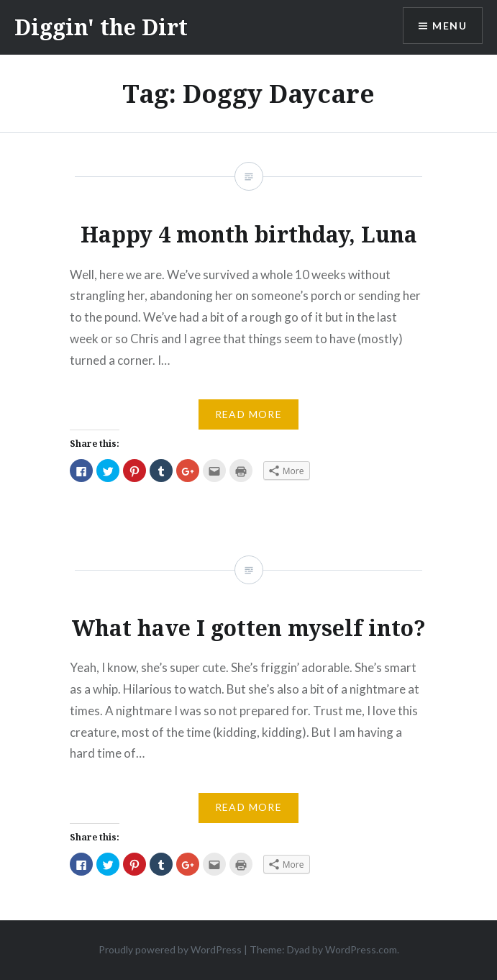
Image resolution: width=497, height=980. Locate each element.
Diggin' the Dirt (101, 27)
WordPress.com (361, 949)
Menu (450, 26)
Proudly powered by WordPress (170, 949)
